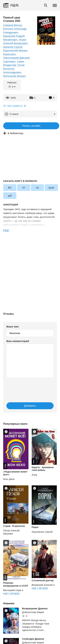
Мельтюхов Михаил (14, 76)
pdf (10, 196)
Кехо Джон (9, 479)
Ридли (14, 5)
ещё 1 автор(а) (11, 593)
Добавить (30, 406)
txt (37, 188)
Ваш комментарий (18, 341)
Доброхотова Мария (33, 612)
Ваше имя (12, 327)
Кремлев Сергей (13, 47)
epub (51, 188)
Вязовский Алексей (42, 585)
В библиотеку (16, 133)
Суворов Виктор (13, 25)
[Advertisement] (30, 246)
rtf (24, 188)
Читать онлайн (31, 126)
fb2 (10, 188)
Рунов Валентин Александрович (14, 69)
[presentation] (26, 387)
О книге (14, 114)
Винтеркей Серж (12, 590)
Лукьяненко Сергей (42, 532)
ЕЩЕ (6, 231)
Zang (34, 475)
